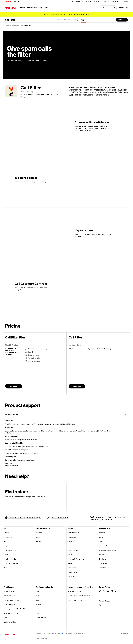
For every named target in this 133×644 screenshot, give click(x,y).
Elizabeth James (41, 617)
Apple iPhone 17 (9, 591)
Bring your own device (11, 563)
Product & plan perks (17, 25)
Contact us (88, 2)
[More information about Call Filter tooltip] (108, 95)
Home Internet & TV (10, 550)
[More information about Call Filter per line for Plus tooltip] (25, 97)
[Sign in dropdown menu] (121, 8)
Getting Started (12, 414)
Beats (38, 600)
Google (38, 541)
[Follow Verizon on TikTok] (116, 591)
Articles (102, 554)
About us (102, 532)
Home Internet (32, 8)
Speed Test (71, 576)
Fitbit (37, 613)
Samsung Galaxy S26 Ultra (12, 600)
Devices (7, 532)
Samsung (39, 532)
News (101, 541)
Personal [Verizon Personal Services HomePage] (8, 2)
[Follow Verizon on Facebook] (100, 591)
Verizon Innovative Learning (108, 550)
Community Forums (74, 546)
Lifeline (70, 563)
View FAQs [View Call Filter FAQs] (9, 463)
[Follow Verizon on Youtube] (108, 591)
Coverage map (115, 2)
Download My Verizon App (76, 559)
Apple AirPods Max (10, 604)
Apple (38, 537)
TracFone (7, 567)
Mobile (23, 8)
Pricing (76, 19)
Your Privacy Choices (55, 633)
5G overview (103, 563)
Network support (73, 572)
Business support (73, 550)
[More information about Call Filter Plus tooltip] (13, 354)
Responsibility (104, 546)
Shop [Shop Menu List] (40, 8)
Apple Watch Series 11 (11, 613)
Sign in (70, 554)
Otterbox (39, 591)
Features (67, 19)
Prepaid (7, 546)
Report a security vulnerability (77, 600)
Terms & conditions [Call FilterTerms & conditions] (11, 465)
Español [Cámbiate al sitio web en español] (125, 2)
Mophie (38, 604)
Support (97, 2)
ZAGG (38, 595)
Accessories (8, 537)
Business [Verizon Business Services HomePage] (17, 2)
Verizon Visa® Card (10, 622)
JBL (37, 609)
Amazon (38, 546)
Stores (105, 2)
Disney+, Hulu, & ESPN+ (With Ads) (15, 609)
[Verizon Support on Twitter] (100, 605)
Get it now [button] (122, 19)
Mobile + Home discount (12, 559)
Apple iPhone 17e (9, 595)
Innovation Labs (104, 567)
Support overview (73, 532)
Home (7, 25)
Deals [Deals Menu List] (46, 8)
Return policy (72, 537)
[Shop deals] (87, 14)
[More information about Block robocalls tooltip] (45, 182)
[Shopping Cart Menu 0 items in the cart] (127, 8)
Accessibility (72, 567)
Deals (6, 554)
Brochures (103, 559)
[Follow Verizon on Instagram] (112, 591)
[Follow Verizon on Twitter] (104, 591)
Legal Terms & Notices (75, 591)
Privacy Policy (41, 633)
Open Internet (78, 633)
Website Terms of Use (44, 638)
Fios (5, 617)
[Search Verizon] (109, 8)
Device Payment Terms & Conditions (79, 595)
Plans (6, 541)
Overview (58, 19)
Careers (102, 537)
